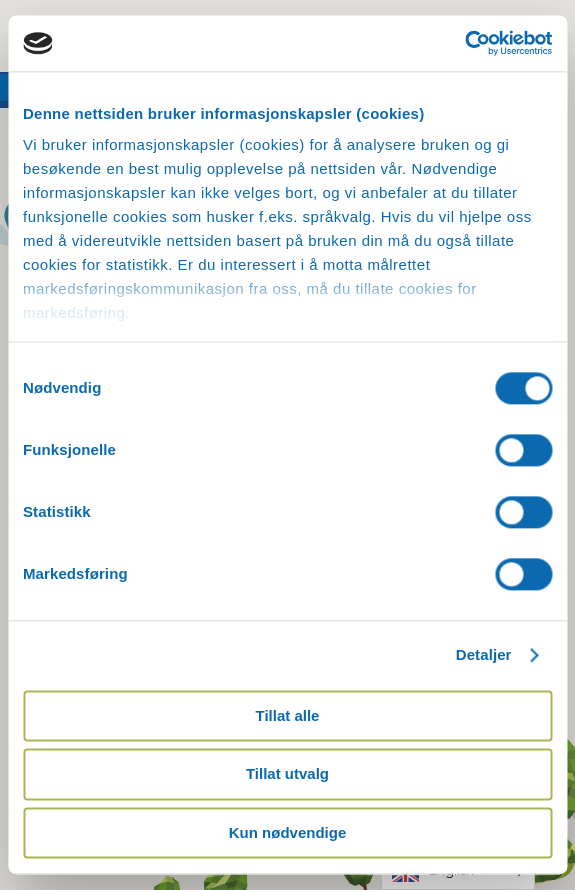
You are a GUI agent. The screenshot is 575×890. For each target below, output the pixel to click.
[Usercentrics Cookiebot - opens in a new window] (464, 43)
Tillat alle (288, 715)
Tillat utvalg (287, 774)
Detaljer (484, 654)
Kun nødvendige (288, 832)
